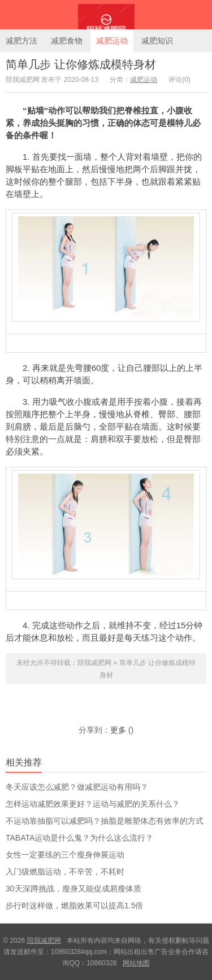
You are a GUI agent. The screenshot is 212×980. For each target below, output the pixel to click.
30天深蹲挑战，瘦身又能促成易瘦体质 (73, 889)
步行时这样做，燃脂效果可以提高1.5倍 (74, 905)
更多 (118, 730)
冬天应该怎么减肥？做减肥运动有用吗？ (77, 787)
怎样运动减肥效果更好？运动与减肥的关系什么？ (93, 804)
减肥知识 (157, 41)
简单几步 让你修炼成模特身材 (81, 64)
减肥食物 (67, 41)
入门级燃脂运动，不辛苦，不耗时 (65, 872)
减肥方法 (21, 41)
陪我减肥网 (106, 15)
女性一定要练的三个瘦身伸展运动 (65, 855)
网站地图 (136, 963)
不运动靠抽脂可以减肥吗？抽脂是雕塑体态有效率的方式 (105, 821)
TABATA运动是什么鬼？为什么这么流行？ (79, 838)
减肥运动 (112, 41)
